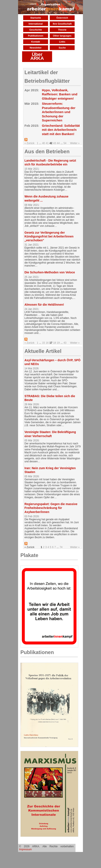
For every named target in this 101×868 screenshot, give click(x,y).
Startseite (36, 18)
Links (62, 42)
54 (65, 143)
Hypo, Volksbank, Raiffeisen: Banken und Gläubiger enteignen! (60, 94)
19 (58, 343)
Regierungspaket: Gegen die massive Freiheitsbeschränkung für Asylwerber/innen (51, 508)
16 (47, 343)
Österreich (62, 18)
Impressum (25, 849)
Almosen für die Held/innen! (44, 305)
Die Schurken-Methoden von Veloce (50, 272)
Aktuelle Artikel (43, 351)
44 (58, 143)
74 (61, 547)
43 (55, 143)
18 (55, 343)
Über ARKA (37, 56)
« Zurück (29, 143)
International (36, 24)
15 (43, 343)
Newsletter (36, 48)
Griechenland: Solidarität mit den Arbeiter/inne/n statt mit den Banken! (61, 130)
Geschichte (36, 30)
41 (47, 143)
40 (43, 143)
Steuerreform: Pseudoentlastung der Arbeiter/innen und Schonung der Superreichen (59, 112)
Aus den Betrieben (47, 151)
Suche (62, 48)
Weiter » (75, 143)
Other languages (62, 36)
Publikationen (36, 36)
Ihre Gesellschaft (62, 24)
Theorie (62, 30)
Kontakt (36, 42)
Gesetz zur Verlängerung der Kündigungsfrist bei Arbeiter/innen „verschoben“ (49, 236)
